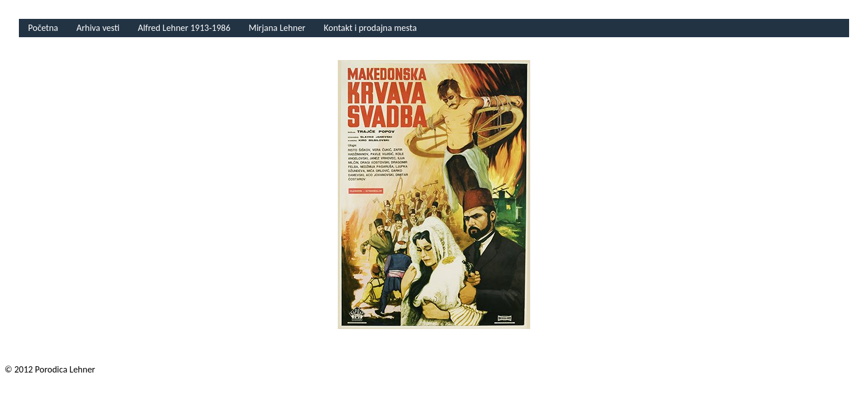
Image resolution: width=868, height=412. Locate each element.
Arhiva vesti (98, 28)
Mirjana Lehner (277, 28)
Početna (43, 28)
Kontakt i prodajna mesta (370, 28)
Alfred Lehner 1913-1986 (184, 28)
